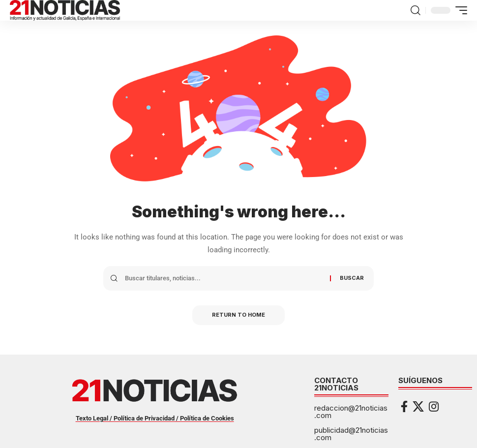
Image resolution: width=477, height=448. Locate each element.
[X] (418, 406)
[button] (416, 10)
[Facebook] (404, 406)
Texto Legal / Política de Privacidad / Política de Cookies (155, 418)
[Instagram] (434, 406)
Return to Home (238, 315)
